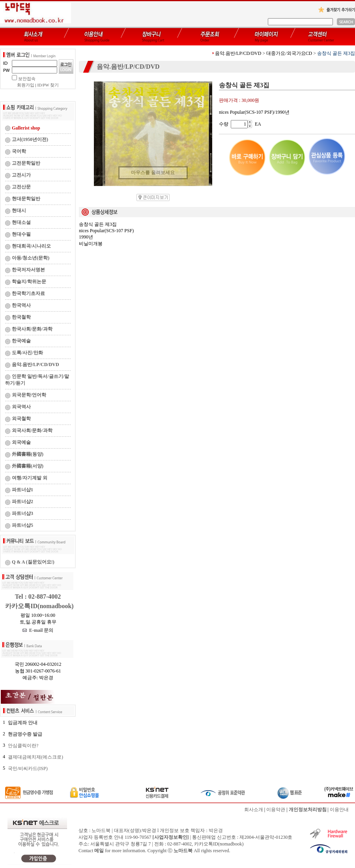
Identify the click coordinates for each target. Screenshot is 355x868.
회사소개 (254, 810)
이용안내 (339, 810)
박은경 (216, 830)
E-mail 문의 (38, 630)
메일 (99, 851)
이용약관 (276, 810)
